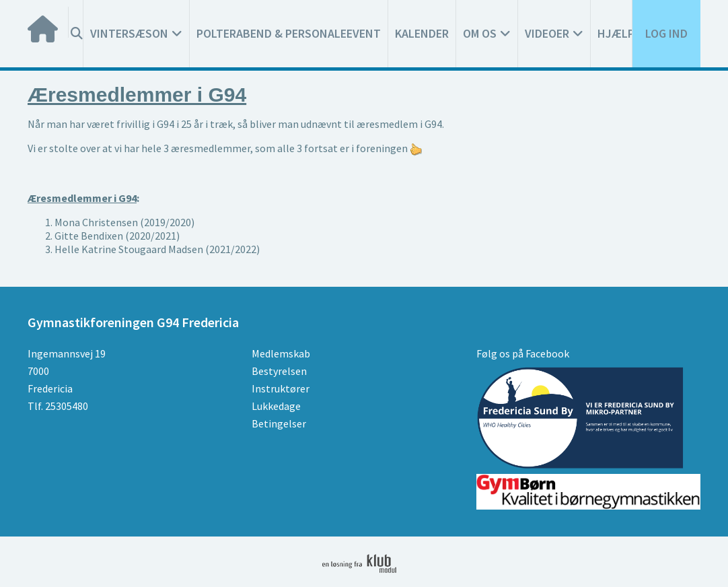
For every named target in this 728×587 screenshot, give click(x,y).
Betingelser (279, 423)
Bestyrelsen (279, 371)
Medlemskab (281, 353)
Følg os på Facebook (523, 353)
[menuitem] (48, 22)
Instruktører (281, 388)
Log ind (666, 33)
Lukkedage (276, 406)
